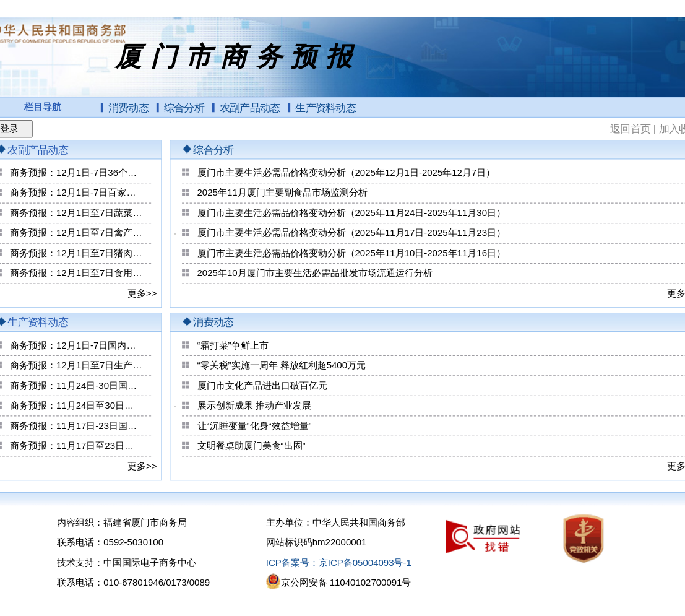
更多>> (142, 293)
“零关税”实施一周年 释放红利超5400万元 (282, 365)
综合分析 (184, 108)
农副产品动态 (250, 108)
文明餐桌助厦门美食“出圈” (252, 446)
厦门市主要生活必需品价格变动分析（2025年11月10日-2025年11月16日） (351, 253)
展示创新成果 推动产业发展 (254, 406)
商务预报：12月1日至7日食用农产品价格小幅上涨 (76, 274)
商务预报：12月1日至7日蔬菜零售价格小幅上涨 (76, 213)
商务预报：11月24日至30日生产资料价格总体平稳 (76, 406)
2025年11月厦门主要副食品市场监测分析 (282, 193)
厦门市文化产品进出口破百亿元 (262, 386)
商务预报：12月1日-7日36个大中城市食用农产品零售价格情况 (76, 173)
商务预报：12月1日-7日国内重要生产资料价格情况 (76, 345)
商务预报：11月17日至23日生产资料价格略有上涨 (76, 446)
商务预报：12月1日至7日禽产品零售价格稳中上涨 (76, 233)
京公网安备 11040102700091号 (346, 583)
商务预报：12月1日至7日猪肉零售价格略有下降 (76, 253)
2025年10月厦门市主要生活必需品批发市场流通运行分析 (315, 274)
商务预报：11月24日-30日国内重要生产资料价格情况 (76, 386)
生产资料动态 (325, 108)
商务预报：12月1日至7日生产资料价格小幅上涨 (76, 365)
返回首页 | (635, 128)
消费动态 (128, 108)
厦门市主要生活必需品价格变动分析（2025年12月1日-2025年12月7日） (347, 173)
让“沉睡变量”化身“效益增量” (255, 426)
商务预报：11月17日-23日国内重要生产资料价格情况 (76, 426)
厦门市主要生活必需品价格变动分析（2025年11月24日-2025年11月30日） (351, 213)
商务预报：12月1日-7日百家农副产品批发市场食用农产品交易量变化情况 (76, 193)
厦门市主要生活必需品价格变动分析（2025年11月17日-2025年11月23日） (351, 233)
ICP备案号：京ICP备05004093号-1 (339, 563)
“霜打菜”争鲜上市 (233, 345)
